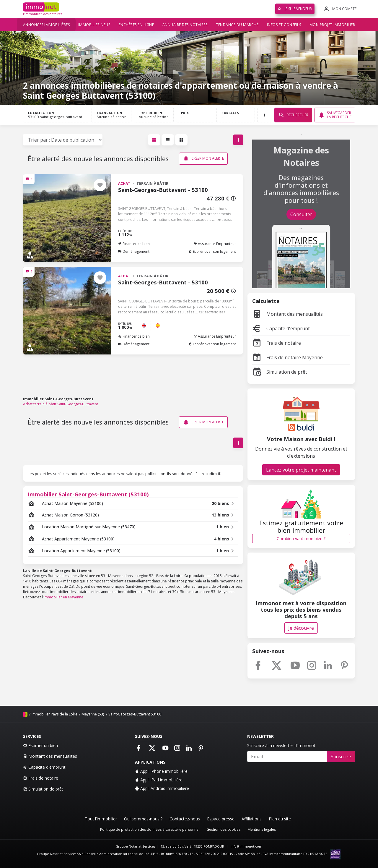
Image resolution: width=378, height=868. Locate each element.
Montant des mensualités (287, 314)
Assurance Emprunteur (215, 244)
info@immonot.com (246, 846)
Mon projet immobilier (332, 25)
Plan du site (280, 819)
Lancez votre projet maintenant (301, 470)
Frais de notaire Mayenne (287, 357)
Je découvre (301, 628)
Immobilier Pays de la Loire (54, 714)
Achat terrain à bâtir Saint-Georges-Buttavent (61, 404)
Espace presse (221, 819)
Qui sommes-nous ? (143, 819)
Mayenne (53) (93, 714)
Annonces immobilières (47, 25)
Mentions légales (262, 829)
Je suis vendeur (295, 9)
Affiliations (252, 819)
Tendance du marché (237, 25)
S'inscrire (341, 757)
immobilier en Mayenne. (64, 597)
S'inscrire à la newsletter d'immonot (281, 745)
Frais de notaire (277, 343)
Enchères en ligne (136, 25)
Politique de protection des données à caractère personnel (150, 829)
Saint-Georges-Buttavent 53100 (135, 714)
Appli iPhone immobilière (161, 771)
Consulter (301, 214)
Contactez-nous (185, 819)
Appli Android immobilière (162, 788)
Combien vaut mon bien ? (301, 539)
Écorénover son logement (212, 251)
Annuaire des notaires (185, 25)
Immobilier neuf (94, 25)
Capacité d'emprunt (281, 328)
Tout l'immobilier (101, 819)
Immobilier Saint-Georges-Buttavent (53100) (88, 494)
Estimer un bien (40, 745)
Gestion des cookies (223, 829)
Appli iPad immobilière (159, 780)
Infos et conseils (284, 25)
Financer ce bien (134, 244)
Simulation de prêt (280, 372)
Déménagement (134, 251)
